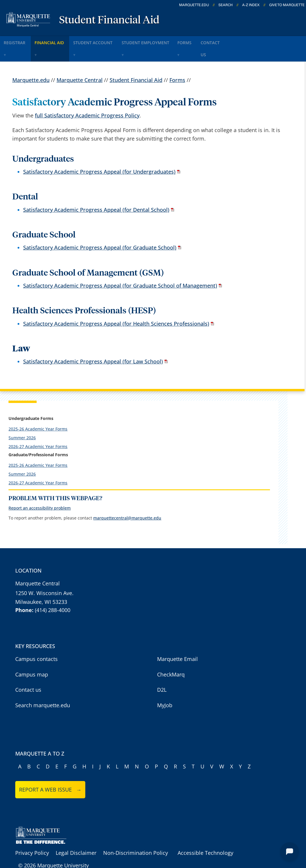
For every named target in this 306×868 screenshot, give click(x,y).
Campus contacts (36, 643)
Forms (211, 41)
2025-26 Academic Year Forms (38, 413)
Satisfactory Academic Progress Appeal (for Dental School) (96, 193)
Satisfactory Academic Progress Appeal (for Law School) (93, 345)
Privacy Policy (32, 837)
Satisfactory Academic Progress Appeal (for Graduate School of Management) (120, 269)
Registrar (18, 41)
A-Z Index (251, 5)
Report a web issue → (50, 773)
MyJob (165, 689)
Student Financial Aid (109, 20)
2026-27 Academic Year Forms (38, 430)
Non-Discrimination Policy (136, 837)
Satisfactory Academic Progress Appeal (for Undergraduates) (99, 156)
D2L (162, 674)
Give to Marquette (287, 5)
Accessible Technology (205, 837)
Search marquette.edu (43, 689)
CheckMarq (171, 658)
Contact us (28, 674)
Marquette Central (80, 64)
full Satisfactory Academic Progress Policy (87, 99)
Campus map (32, 658)
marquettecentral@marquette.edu (127, 502)
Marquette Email (177, 643)
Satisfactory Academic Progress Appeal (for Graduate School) (100, 231)
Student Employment (166, 41)
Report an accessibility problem (40, 492)
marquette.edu (194, 5)
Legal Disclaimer (76, 837)
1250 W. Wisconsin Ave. (44, 577)
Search (226, 5)
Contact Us (245, 41)
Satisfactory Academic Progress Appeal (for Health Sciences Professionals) (116, 307)
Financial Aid (58, 41)
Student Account (107, 41)
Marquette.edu (31, 64)
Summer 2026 (22, 422)
